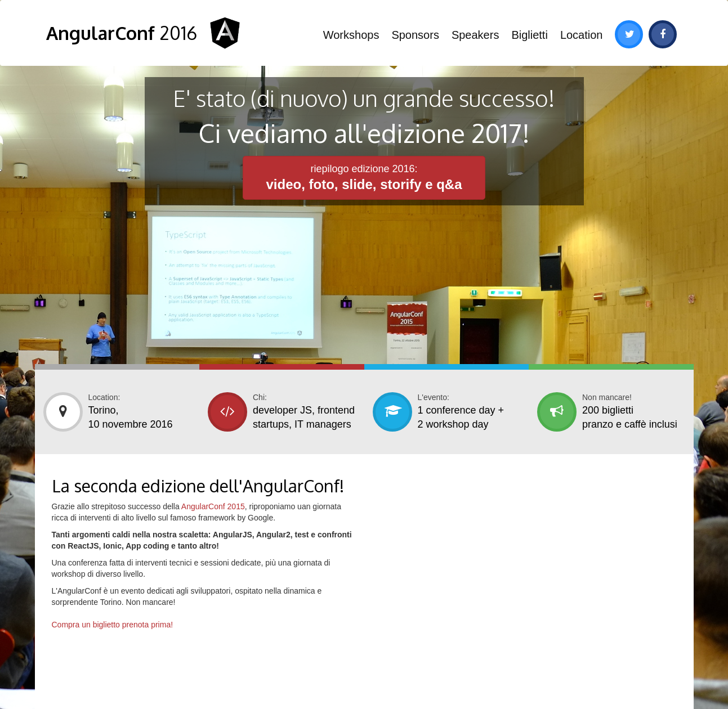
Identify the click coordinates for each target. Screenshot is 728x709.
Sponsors (415, 35)
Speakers (475, 35)
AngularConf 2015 (213, 506)
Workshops (351, 35)
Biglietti (529, 35)
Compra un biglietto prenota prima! (113, 625)
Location (582, 35)
